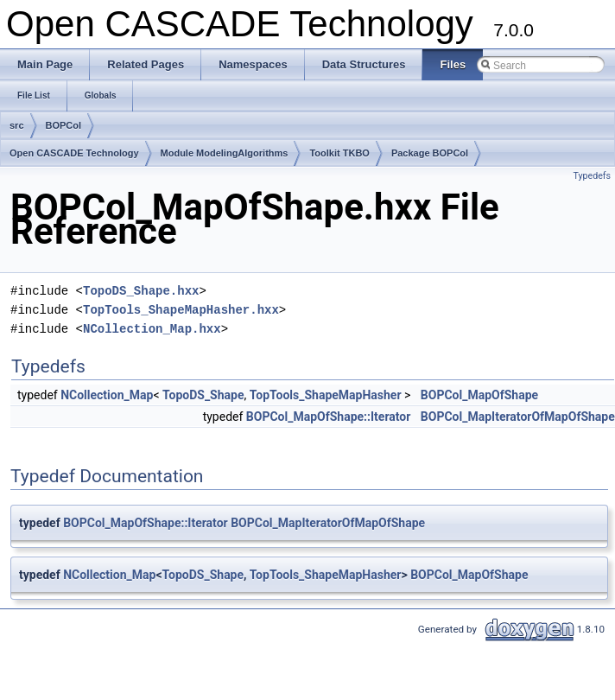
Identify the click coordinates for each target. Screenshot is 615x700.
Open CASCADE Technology (74, 153)
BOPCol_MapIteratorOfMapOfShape (518, 417)
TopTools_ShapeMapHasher (326, 395)
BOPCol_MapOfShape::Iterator (329, 417)
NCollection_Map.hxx (152, 329)
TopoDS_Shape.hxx (141, 291)
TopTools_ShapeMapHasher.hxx (181, 310)
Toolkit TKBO (339, 153)
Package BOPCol (430, 153)
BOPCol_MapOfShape (479, 395)
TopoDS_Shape (203, 395)
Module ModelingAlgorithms (225, 153)
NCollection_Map (107, 395)
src (17, 125)
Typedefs (592, 176)
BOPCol (64, 125)
